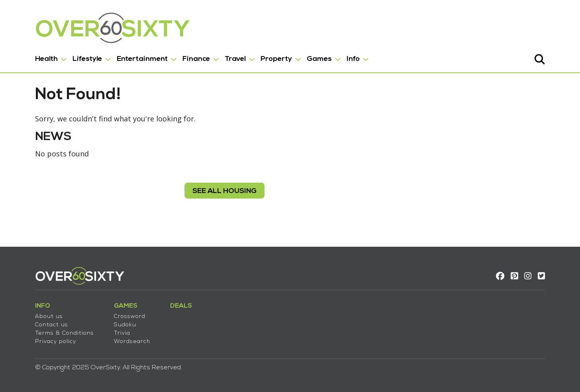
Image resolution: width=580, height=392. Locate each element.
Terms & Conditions (65, 333)
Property (276, 59)
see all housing (224, 191)
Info (353, 59)
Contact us (52, 325)
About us (49, 317)
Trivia (122, 333)
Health (46, 59)
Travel (235, 59)
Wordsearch (132, 342)
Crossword (130, 317)
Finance (196, 59)
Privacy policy (56, 342)
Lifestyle (87, 59)
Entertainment (142, 59)
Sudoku (125, 325)
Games (319, 59)
